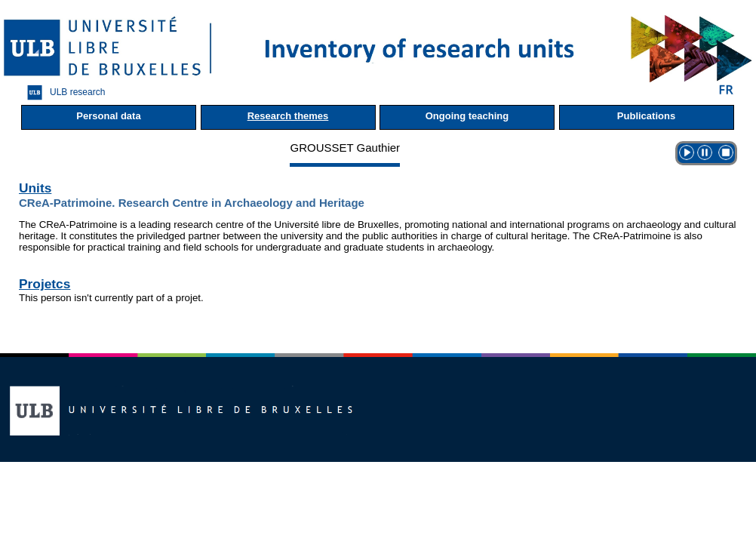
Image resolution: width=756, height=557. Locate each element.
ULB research (62, 92)
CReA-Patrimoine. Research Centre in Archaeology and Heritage (192, 203)
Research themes (288, 116)
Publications (646, 116)
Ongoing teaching (467, 116)
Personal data (108, 116)
